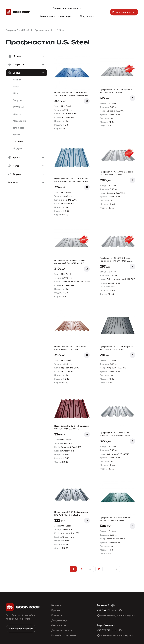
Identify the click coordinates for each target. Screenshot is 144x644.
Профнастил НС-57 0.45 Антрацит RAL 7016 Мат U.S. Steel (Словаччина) (71, 514)
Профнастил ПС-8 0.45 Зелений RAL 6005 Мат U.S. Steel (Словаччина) (116, 519)
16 (99, 569)
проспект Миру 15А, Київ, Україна (117, 616)
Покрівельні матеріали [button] (67, 8)
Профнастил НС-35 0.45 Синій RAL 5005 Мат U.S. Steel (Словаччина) (71, 180)
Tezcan (17, 135)
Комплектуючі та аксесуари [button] (57, 16)
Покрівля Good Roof (17, 30)
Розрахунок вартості (21, 629)
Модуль (17, 148)
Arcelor (17, 80)
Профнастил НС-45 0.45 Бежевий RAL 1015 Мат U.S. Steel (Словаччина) (116, 173)
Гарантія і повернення (64, 635)
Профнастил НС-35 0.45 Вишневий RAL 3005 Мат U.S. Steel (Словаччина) (72, 427)
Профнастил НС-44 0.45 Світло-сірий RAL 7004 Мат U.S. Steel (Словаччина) (116, 434)
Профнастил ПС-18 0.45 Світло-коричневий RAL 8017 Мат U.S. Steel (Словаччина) (70, 262)
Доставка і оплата (62, 630)
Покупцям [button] (87, 16)
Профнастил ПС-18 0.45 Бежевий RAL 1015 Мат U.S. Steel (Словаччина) (116, 91)
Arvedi (16, 86)
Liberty (17, 114)
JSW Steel (18, 107)
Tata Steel (18, 128)
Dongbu (17, 100)
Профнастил (42, 30)
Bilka (15, 93)
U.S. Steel (18, 141)
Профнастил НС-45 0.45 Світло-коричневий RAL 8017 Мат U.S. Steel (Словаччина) (116, 259)
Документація (59, 620)
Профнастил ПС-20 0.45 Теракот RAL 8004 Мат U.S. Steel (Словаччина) (70, 348)
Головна (56, 605)
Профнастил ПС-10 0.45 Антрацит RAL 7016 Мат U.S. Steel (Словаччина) (117, 348)
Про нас (56, 610)
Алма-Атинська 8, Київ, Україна (117, 635)
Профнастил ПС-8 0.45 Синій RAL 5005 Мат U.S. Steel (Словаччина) (71, 94)
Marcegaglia (20, 121)
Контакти (57, 615)
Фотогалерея (59, 625)
